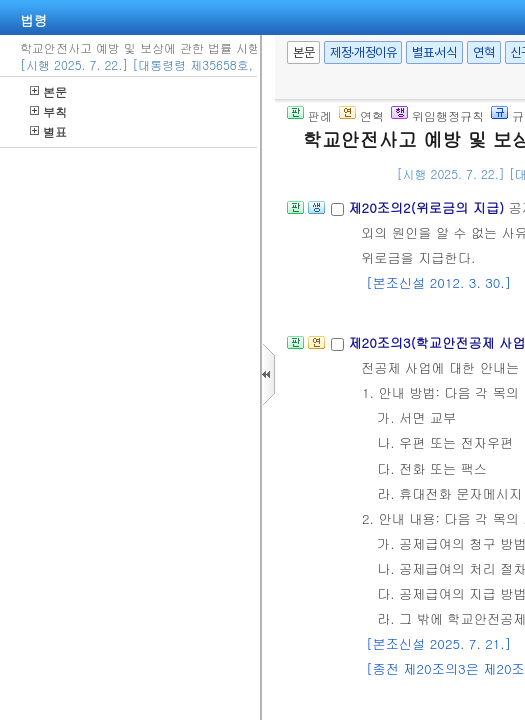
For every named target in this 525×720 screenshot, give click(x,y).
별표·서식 (434, 52)
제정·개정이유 (363, 52)
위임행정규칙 (437, 115)
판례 (309, 115)
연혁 (483, 52)
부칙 (48, 111)
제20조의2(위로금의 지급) (428, 207)
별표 (48, 131)
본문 (48, 91)
